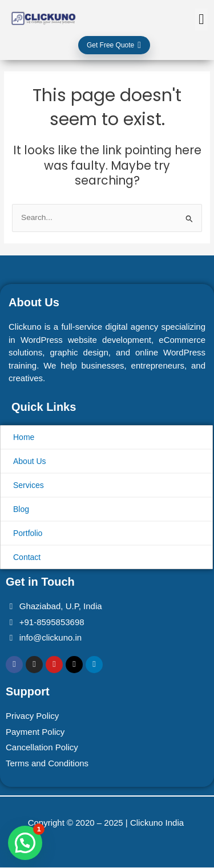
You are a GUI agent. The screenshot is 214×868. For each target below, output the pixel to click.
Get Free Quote (114, 45)
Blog (21, 509)
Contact (27, 557)
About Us (30, 461)
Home (24, 437)
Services (29, 485)
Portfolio (28, 533)
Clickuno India (158, 823)
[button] (201, 19)
